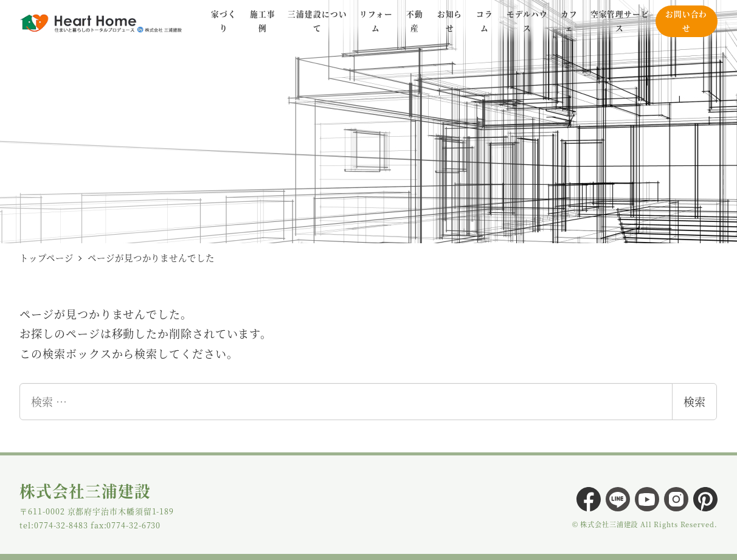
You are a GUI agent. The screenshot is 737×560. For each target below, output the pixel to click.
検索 (694, 401)
